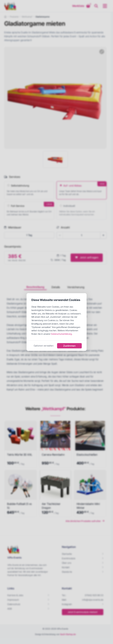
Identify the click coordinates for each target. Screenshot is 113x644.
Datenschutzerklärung (61, 334)
